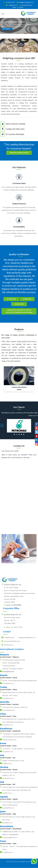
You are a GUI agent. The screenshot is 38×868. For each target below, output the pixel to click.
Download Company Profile (19, 153)
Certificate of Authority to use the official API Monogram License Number (19, 311)
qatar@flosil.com (8, 823)
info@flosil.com (13, 5)
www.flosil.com (7, 645)
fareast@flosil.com (8, 672)
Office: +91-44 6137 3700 (13, 627)
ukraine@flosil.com (8, 778)
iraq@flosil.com (7, 764)
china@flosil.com (8, 725)
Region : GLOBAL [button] (19, 7)
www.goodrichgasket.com (11, 641)
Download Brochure (27, 5)
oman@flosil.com (8, 852)
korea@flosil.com (8, 752)
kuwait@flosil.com (8, 683)
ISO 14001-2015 (11, 299)
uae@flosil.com (7, 793)
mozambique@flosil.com (10, 837)
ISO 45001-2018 (19, 304)
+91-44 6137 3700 (10, 2)
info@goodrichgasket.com (26, 2)
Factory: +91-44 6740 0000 (13, 605)
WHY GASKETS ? (7, 29)
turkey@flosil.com (8, 698)
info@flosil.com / (18, 637)
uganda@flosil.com (8, 808)
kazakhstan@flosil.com (9, 740)
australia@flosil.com (9, 710)
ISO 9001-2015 (27, 299)
